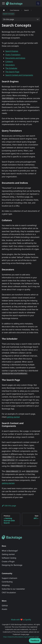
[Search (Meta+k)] (38, 3)
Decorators (10, 65)
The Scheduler (11, 68)
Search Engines (12, 51)
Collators (9, 61)
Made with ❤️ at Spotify (21, 620)
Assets (4, 609)
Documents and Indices (15, 58)
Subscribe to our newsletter (13, 589)
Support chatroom (10, 578)
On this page (9, 19)
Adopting (6, 585)
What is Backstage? (10, 551)
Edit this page (9, 506)
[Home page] (4, 10)
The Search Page (12, 72)
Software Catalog (9, 558)
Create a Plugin (8, 561)
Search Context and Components (19, 75)
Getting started (8, 554)
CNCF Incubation (9, 593)
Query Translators (13, 55)
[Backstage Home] (21, 537)
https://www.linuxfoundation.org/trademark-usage (21, 637)
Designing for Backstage (12, 565)
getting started (13, 417)
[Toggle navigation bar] (3, 3)
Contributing (7, 582)
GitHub (5, 606)
